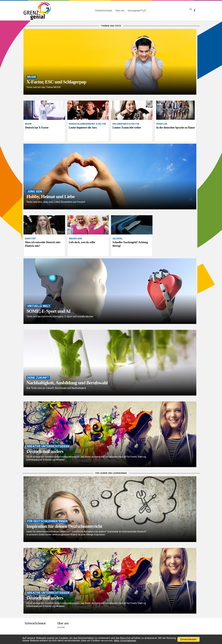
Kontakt (61, 627)
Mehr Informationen (125, 640)
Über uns (116, 8)
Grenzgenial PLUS (133, 8)
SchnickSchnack (99, 8)
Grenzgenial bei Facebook (196, 9)
